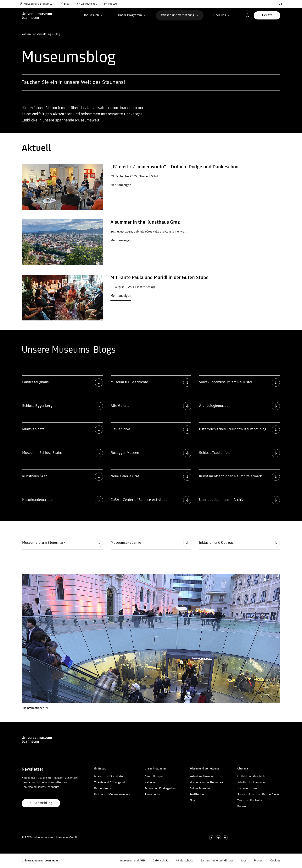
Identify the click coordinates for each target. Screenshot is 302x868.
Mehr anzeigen (121, 185)
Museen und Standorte (36, 4)
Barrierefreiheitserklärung (217, 861)
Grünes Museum (200, 789)
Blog (65, 4)
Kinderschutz (185, 861)
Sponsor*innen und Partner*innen (259, 795)
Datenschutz (161, 861)
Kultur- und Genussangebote (112, 795)
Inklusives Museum (201, 777)
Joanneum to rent (248, 789)
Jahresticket (87, 4)
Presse (111, 4)
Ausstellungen (154, 777)
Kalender (150, 783)
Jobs (244, 861)
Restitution (197, 795)
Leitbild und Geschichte (252, 777)
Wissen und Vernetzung (36, 34)
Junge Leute (152, 795)
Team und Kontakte (250, 801)
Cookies (275, 861)
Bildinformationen (35, 708)
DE (280, 4)
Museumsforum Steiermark (206, 783)
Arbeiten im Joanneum (251, 783)
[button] (248, 15)
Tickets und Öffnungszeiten (112, 783)
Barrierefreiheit (104, 789)
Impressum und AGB (132, 861)
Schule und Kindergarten (160, 789)
